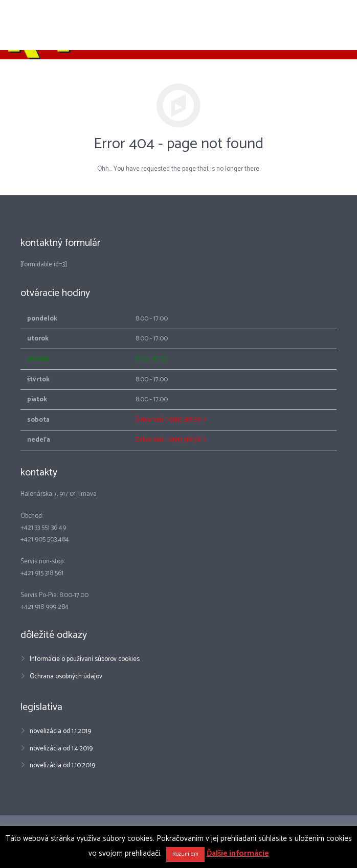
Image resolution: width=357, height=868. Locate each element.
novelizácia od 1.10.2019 (62, 766)
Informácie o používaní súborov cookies (85, 659)
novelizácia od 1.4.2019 (61, 749)
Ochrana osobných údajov (66, 677)
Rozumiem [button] (185, 854)
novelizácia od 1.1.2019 (60, 731)
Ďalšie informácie (238, 853)
